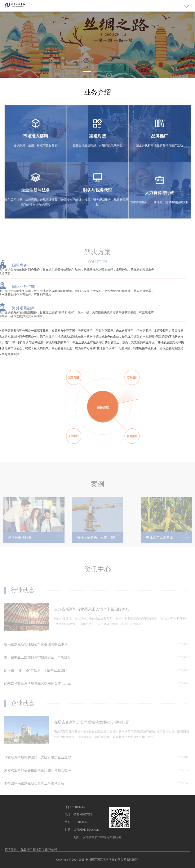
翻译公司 (51, 849)
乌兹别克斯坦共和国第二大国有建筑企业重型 (37, 761)
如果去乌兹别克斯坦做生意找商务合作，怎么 (37, 687)
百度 (23, 849)
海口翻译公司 (36, 849)
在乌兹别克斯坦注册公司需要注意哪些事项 (36, 648)
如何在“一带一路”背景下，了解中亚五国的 (36, 674)
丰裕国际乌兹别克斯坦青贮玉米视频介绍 (34, 787)
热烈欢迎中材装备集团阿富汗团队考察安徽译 (37, 774)
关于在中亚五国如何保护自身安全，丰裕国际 (37, 661)
